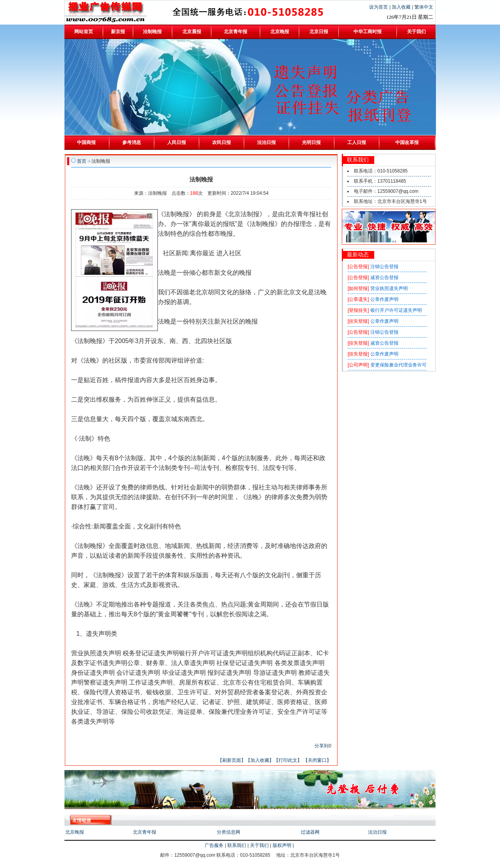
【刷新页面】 (232, 760)
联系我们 (237, 845)
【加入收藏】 (260, 760)
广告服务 (214, 845)
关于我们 (259, 845)
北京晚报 (75, 832)
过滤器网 (310, 832)
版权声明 (282, 845)
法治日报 (377, 832)
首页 (82, 161)
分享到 (321, 746)
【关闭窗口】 (317, 760)
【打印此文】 (288, 760)
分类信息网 (229, 832)
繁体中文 (424, 7)
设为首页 (379, 7)
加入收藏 (402, 7)
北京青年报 (145, 832)
